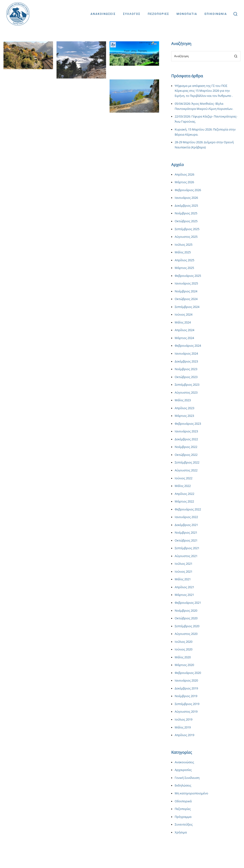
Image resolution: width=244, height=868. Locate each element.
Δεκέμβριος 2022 (186, 439)
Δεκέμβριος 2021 (186, 525)
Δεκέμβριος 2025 (186, 206)
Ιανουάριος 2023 (186, 431)
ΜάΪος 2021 (183, 579)
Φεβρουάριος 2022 (188, 509)
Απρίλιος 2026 (184, 175)
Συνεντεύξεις (184, 824)
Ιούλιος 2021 (184, 564)
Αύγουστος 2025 (186, 237)
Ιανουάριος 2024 (186, 354)
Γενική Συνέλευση (187, 778)
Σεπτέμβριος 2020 (187, 626)
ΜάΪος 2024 (183, 322)
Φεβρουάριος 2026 (188, 190)
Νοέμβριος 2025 (186, 213)
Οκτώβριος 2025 (186, 221)
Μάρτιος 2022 (184, 501)
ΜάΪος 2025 (183, 252)
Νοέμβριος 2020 (186, 611)
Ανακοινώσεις (184, 762)
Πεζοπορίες (183, 809)
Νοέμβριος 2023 (186, 369)
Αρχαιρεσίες (183, 770)
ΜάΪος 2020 (183, 657)
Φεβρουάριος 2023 (188, 424)
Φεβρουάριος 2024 (188, 346)
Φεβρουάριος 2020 (188, 673)
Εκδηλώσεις (183, 785)
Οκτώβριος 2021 (186, 540)
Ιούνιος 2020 (184, 649)
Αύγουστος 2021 (186, 556)
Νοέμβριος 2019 (186, 696)
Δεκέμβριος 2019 (186, 688)
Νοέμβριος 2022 (186, 447)
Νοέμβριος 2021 (186, 533)
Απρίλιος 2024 (184, 330)
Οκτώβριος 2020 (186, 618)
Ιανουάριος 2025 (186, 283)
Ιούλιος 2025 (184, 245)
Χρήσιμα (181, 832)
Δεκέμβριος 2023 (186, 361)
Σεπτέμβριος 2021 (187, 548)
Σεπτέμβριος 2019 (187, 704)
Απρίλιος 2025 (184, 260)
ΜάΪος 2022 (183, 486)
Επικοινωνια (216, 14)
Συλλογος (132, 14)
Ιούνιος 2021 (184, 572)
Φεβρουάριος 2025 (188, 276)
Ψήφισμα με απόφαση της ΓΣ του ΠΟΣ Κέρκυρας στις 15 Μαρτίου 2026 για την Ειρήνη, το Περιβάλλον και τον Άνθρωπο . (204, 91)
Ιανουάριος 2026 (186, 198)
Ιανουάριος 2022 (186, 517)
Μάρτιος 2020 (184, 665)
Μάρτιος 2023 (184, 416)
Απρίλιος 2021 (184, 587)
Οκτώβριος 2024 (186, 299)
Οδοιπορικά (183, 801)
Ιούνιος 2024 (184, 315)
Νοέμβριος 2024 (186, 291)
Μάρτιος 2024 (184, 338)
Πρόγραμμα (183, 817)
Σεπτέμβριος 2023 (187, 385)
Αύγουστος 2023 (186, 393)
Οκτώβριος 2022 (186, 455)
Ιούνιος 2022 (184, 478)
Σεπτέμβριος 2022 (187, 462)
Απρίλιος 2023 (184, 408)
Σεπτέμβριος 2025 (187, 229)
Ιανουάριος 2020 (186, 680)
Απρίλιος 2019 (184, 735)
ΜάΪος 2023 (183, 400)
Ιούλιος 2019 (184, 720)
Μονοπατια (187, 14)
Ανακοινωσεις (103, 14)
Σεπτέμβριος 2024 (187, 307)
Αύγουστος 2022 (186, 470)
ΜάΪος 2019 (183, 727)
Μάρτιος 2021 (184, 595)
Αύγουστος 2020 (186, 634)
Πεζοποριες (158, 14)
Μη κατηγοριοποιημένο (191, 793)
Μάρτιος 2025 (184, 268)
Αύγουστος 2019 (186, 712)
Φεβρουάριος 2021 (188, 603)
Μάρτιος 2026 (184, 182)
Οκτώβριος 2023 (186, 377)
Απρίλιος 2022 (184, 494)
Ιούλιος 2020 (184, 642)
